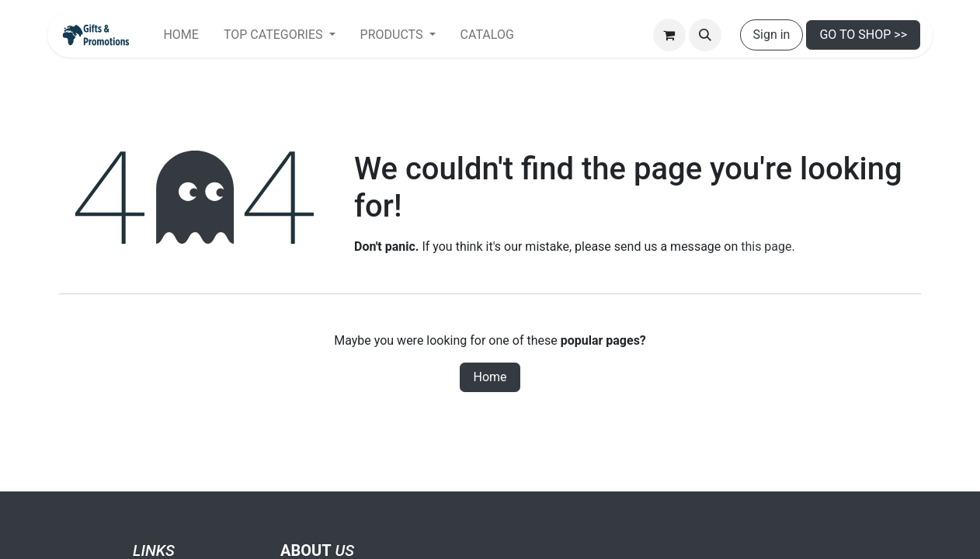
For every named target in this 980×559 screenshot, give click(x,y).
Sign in (772, 35)
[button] (705, 35)
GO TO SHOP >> (863, 35)
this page (766, 247)
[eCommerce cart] (669, 35)
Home (490, 377)
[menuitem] (181, 35)
